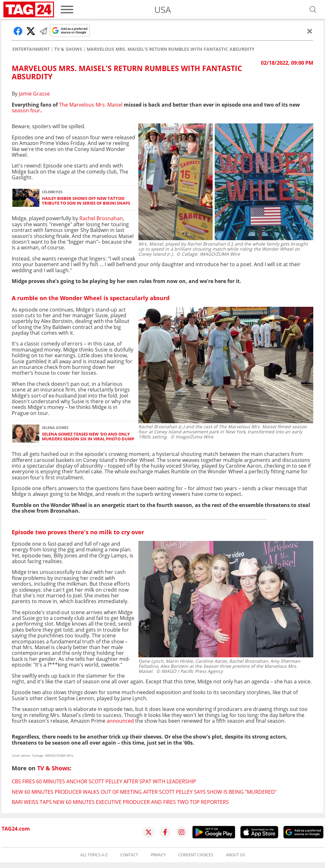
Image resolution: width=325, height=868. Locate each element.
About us (235, 855)
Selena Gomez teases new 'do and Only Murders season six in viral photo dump (88, 437)
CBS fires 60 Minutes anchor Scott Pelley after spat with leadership (104, 781)
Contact (129, 855)
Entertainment (31, 49)
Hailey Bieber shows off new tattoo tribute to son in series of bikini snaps (86, 201)
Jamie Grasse (34, 94)
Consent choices (196, 855)
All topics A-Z (94, 855)
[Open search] (313, 10)
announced (120, 721)
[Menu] (67, 10)
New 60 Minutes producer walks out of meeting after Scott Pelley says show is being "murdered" (144, 792)
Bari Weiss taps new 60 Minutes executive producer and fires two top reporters (120, 802)
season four (26, 110)
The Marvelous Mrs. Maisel (91, 105)
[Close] (310, 31)
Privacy (158, 855)
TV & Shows (68, 49)
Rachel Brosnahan (101, 218)
